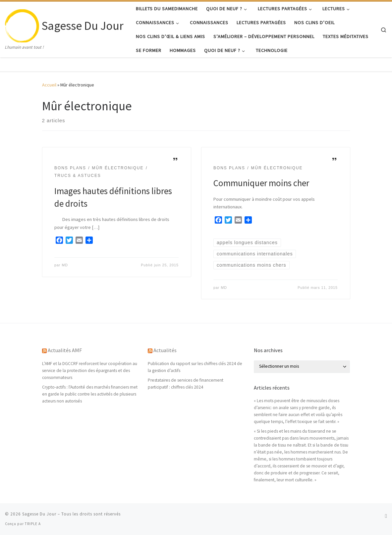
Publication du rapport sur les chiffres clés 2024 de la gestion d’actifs (195, 367)
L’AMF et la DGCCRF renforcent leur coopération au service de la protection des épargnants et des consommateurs (90, 371)
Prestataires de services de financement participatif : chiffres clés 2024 (186, 384)
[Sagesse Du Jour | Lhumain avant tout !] (22, 24)
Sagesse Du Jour (39, 514)
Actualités (165, 350)
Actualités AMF (65, 350)
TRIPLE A (33, 524)
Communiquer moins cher (261, 183)
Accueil (49, 85)
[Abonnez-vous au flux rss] (386, 516)
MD (65, 265)
